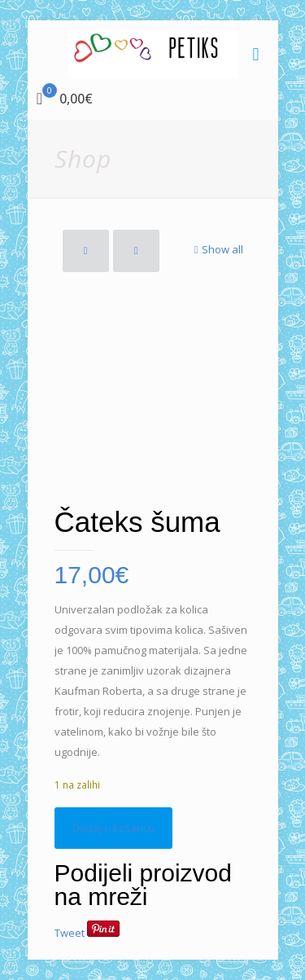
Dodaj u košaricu (113, 828)
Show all (217, 249)
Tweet (70, 933)
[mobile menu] (256, 53)
